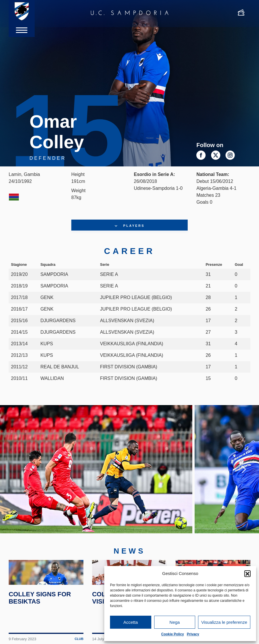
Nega (175, 622)
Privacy (193, 634)
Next (244, 478)
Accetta (131, 622)
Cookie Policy (173, 634)
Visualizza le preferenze (224, 622)
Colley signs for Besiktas (41, 633)
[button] (247, 574)
